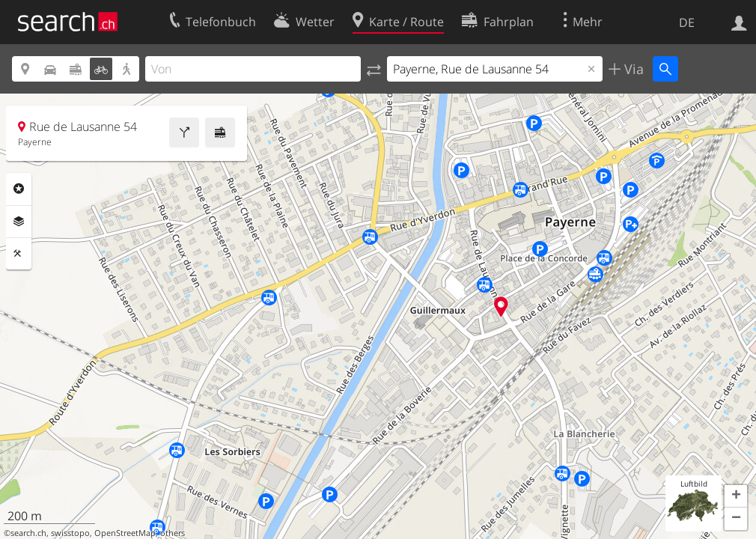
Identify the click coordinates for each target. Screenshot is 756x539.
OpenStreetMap (125, 533)
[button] (736, 496)
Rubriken (19, 189)
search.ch (28, 533)
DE (687, 22)
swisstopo (70, 533)
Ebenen (19, 222)
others (173, 533)
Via (632, 69)
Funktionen (19, 254)
